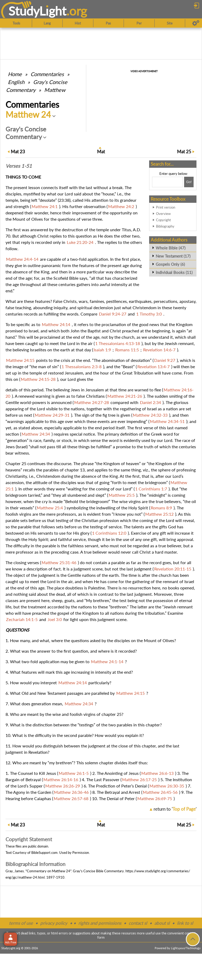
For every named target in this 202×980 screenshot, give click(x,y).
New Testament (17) (173, 256)
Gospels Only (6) (170, 264)
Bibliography (165, 226)
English (16, 82)
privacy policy (54, 923)
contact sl (138, 923)
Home (15, 74)
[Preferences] (196, 23)
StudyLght (37, 11)
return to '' (175, 809)
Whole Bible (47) (171, 248)
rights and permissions (100, 923)
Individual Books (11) (174, 272)
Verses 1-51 (19, 166)
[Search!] (189, 182)
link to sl (185, 923)
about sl (162, 923)
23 (18, 152)
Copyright (163, 220)
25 (184, 152)
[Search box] (167, 182)
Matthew (55, 90)
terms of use (21, 923)
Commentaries (47, 74)
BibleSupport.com (44, 853)
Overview (163, 214)
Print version (166, 207)
